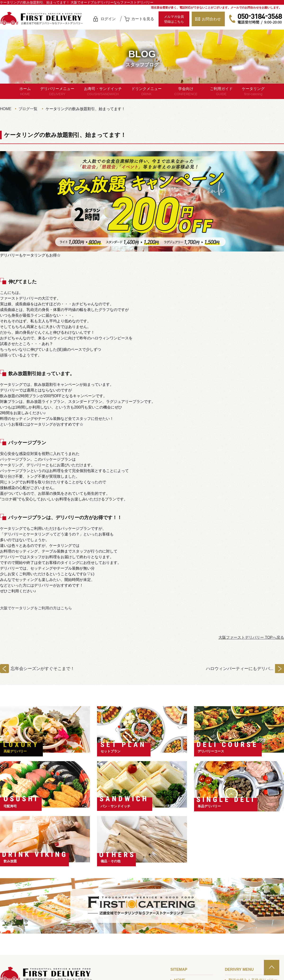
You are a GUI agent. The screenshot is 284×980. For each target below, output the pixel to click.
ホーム (25, 92)
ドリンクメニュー (146, 92)
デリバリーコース (211, 751)
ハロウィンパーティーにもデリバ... (240, 669)
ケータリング (253, 92)
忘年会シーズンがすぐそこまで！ (43, 669)
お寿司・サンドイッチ (103, 92)
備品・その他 (111, 861)
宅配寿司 (10, 806)
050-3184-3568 (256, 19)
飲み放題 (10, 861)
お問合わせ (211, 19)
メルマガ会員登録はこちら (174, 19)
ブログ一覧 (28, 109)
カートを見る (143, 19)
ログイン (108, 19)
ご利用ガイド (221, 92)
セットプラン (111, 751)
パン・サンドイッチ (115, 806)
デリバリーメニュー (57, 92)
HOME (6, 109)
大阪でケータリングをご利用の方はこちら (36, 608)
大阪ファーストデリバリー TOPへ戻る (251, 637)
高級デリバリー (15, 751)
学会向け (186, 92)
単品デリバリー (209, 806)
